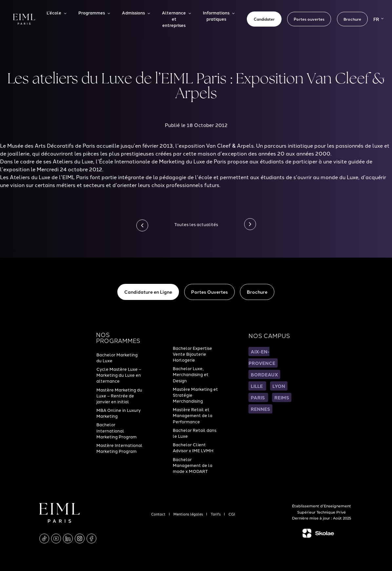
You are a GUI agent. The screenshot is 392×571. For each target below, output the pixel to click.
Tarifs (216, 514)
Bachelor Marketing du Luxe (117, 357)
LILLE (257, 386)
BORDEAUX (264, 374)
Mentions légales (189, 514)
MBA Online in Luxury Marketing (118, 413)
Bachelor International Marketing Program (117, 430)
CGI (232, 514)
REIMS (282, 397)
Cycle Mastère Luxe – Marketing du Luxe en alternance (119, 375)
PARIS (258, 397)
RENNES (260, 409)
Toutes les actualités (196, 224)
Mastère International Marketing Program (119, 448)
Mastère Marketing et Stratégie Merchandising (195, 395)
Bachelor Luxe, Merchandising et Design (191, 374)
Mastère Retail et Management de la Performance (193, 415)
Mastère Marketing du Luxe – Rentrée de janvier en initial (119, 395)
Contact (159, 514)
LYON (279, 386)
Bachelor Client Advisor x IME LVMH (193, 447)
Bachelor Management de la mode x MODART (193, 465)
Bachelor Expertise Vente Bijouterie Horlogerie (192, 354)
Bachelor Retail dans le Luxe (195, 433)
